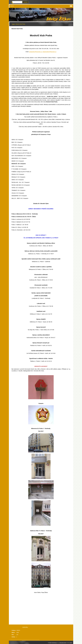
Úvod (13, 24)
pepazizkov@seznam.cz (35, 52)
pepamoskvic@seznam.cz (49, 52)
